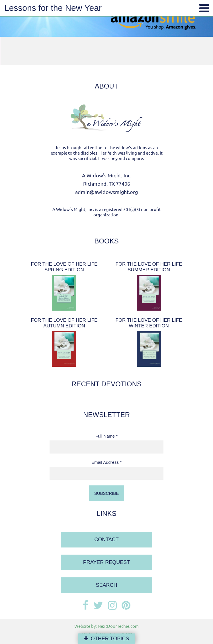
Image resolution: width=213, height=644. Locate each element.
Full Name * (106, 436)
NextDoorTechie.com (118, 626)
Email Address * (106, 462)
